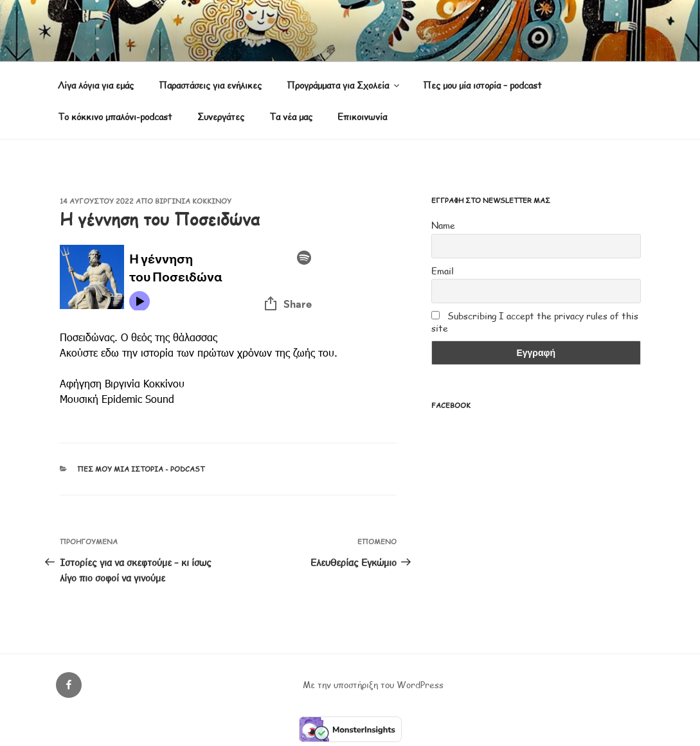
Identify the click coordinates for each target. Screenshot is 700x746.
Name (443, 225)
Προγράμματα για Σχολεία (344, 85)
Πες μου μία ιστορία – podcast (482, 85)
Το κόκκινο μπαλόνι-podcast (115, 117)
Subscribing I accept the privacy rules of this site (535, 322)
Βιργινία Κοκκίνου (193, 201)
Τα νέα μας (291, 117)
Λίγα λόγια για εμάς (96, 85)
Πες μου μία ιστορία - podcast (141, 469)
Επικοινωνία (362, 117)
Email (443, 271)
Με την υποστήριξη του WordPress (373, 685)
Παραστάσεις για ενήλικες (210, 85)
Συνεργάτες (221, 117)
